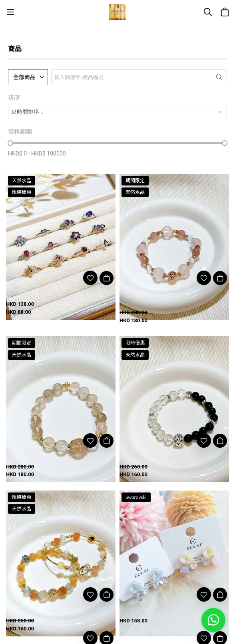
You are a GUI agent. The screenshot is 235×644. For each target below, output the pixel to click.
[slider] (10, 143)
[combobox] (117, 112)
